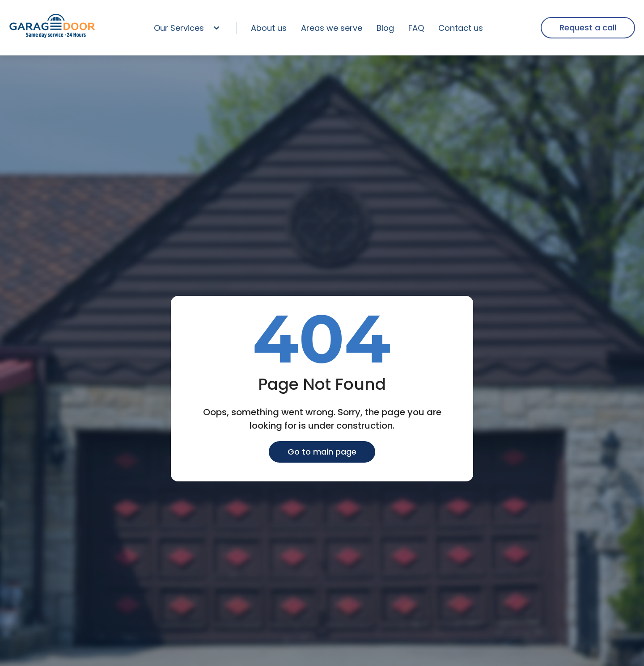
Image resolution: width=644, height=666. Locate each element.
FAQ (416, 28)
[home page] (52, 36)
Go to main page (322, 452)
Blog (385, 28)
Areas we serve (332, 28)
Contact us (461, 28)
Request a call (588, 27)
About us (269, 28)
